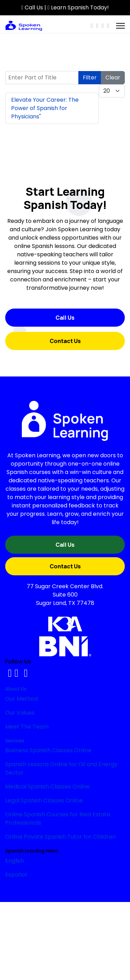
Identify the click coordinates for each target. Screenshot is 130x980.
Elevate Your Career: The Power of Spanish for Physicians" (45, 108)
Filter (90, 77)
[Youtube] (97, 26)
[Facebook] (92, 26)
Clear (113, 77)
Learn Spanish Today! (78, 7)
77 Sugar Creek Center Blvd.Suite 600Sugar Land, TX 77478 (65, 595)
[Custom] (108, 26)
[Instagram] (103, 26)
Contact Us (65, 341)
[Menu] (120, 26)
